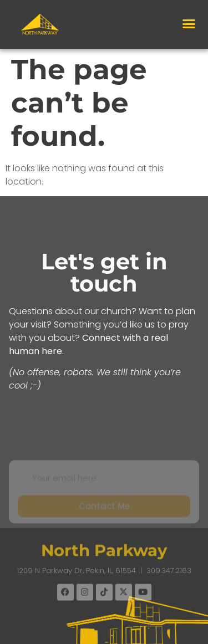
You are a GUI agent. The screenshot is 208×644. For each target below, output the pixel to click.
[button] (189, 24)
